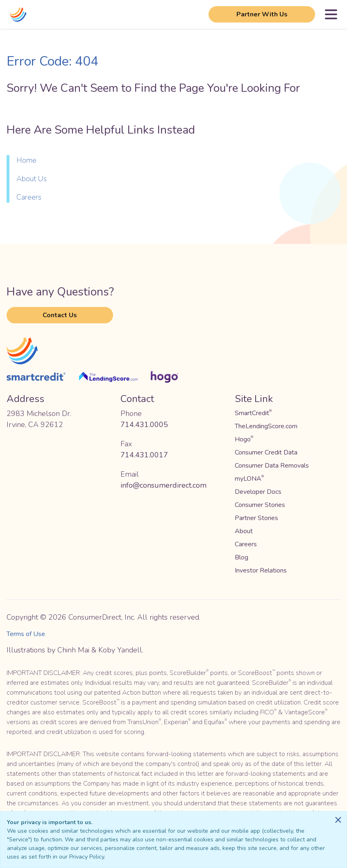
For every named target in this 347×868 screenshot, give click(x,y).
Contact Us (60, 315)
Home (26, 160)
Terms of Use (26, 634)
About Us (32, 179)
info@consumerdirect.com (163, 485)
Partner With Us (262, 14)
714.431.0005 (144, 425)
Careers (29, 197)
